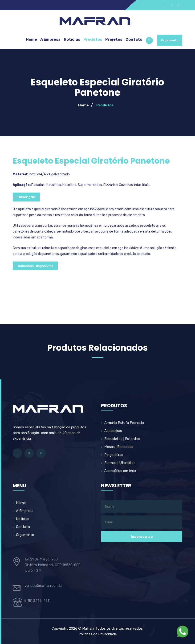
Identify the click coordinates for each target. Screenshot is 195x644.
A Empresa (50, 39)
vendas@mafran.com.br (44, 586)
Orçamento (170, 40)
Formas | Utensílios (120, 463)
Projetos (114, 39)
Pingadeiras (114, 455)
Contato (134, 39)
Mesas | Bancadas (119, 447)
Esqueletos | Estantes (122, 439)
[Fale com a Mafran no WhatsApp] (183, 632)
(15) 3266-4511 (37, 601)
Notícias (72, 39)
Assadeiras (113, 431)
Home (31, 39)
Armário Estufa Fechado (124, 423)
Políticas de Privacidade (98, 634)
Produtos (93, 39)
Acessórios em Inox (120, 471)
